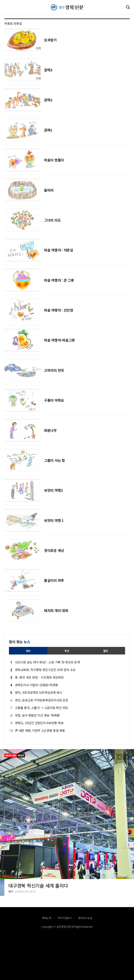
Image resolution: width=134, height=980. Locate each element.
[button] (126, 757)
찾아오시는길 (85, 918)
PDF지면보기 (65, 918)
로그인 (1, 12)
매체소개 (47, 918)
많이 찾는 (20, 642)
